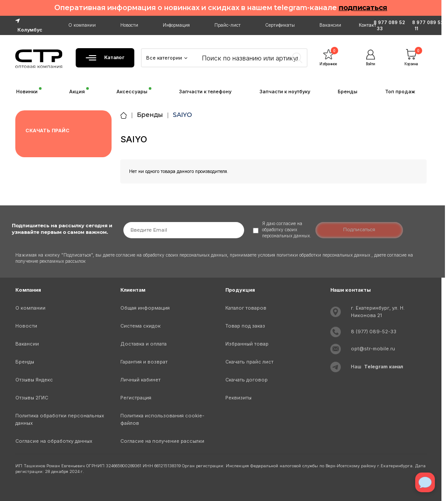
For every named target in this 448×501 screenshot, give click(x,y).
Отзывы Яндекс (34, 380)
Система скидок (140, 326)
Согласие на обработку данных (54, 441)
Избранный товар (247, 344)
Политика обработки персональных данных (60, 419)
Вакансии (330, 25)
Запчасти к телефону (205, 92)
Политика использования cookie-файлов (162, 419)
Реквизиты (238, 398)
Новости (129, 25)
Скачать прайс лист (249, 362)
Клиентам (133, 290)
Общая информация (145, 308)
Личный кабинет (140, 380)
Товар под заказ (245, 326)
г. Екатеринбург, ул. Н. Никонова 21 (378, 312)
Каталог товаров (246, 308)
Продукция (240, 290)
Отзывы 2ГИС (32, 398)
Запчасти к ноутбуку (285, 92)
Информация (176, 25)
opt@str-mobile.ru (373, 349)
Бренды (348, 92)
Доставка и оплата (143, 344)
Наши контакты (350, 290)
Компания (28, 290)
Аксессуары (132, 92)
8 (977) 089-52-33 (374, 332)
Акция (77, 92)
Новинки (27, 92)
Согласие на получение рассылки (162, 441)
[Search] (250, 58)
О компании (82, 25)
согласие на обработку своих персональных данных (171, 255)
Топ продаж (400, 92)
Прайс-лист (227, 25)
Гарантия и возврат (144, 362)
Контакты (369, 25)
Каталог (105, 57)
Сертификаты (280, 25)
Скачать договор (247, 380)
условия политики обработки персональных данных (315, 255)
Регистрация (136, 398)
